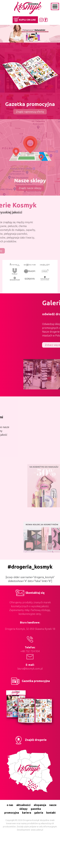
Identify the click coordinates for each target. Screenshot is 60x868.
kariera (27, 813)
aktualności (23, 805)
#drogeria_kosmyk (30, 567)
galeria (39, 813)
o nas (10, 805)
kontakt (51, 813)
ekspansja (40, 805)
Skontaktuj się (30, 593)
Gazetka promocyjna (30, 681)
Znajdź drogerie (30, 740)
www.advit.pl (37, 830)
